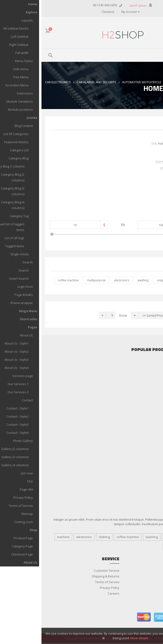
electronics (80, 280)
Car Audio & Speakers (144, 361)
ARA (157, 31)
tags (127, 546)
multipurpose (55, 280)
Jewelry (154, 430)
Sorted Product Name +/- (118, 315)
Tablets (154, 413)
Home (130, 82)
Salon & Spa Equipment (143, 476)
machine (22, 537)
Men (156, 441)
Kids (156, 436)
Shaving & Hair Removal (142, 482)
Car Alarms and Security (55, 82)
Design (128, 537)
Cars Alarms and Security (141, 367)
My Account (88, 12)
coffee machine (27, 280)
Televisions (151, 419)
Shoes (155, 447)
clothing (145, 280)
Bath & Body (151, 464)
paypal (153, 617)
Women (154, 459)
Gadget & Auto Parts (145, 373)
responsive (123, 280)
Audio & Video (149, 390)
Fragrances (151, 470)
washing (102, 280)
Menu (148, 55)
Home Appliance (148, 401)
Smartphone (150, 407)
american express (119, 617)
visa (136, 617)
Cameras (153, 396)
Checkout (66, 12)
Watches (153, 453)
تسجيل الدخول (100, 5)
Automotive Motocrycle (100, 82)
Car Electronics (16, 82)
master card (102, 617)
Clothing (154, 424)
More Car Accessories (144, 378)
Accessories (151, 384)
